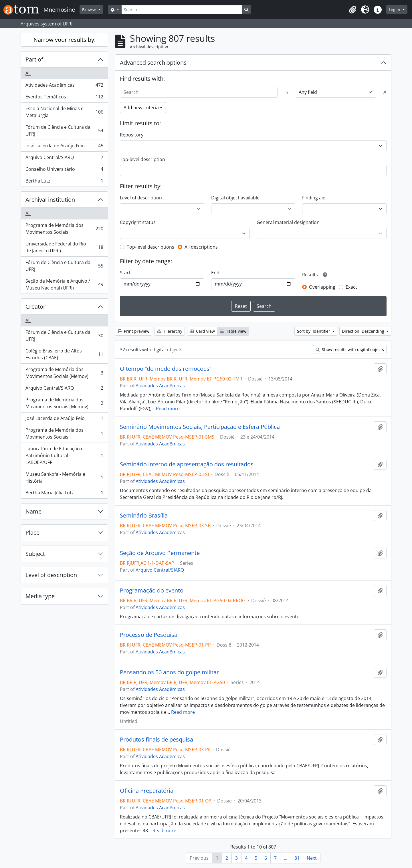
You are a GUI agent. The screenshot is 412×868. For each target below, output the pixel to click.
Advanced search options (153, 63)
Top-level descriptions (150, 247)
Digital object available (235, 198)
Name (33, 511)
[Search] (182, 10)
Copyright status (138, 222)
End (215, 273)
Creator (35, 307)
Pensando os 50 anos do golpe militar (169, 672)
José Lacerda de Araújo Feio (64, 147)
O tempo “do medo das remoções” (166, 369)
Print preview (133, 331)
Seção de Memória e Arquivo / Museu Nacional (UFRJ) (64, 284)
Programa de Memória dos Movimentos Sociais (64, 229)
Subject (35, 554)
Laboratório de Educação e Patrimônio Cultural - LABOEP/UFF (64, 455)
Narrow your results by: (65, 40)
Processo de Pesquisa (149, 635)
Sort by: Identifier (314, 331)
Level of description (51, 575)
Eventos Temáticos (64, 98)
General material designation (288, 222)
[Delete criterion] (385, 92)
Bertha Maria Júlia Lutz (64, 494)
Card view (202, 331)
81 (297, 858)
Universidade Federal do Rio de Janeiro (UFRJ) (64, 247)
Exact (351, 287)
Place (32, 533)
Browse (90, 10)
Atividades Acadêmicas (64, 86)
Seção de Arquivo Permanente (160, 553)
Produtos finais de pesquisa (157, 740)
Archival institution (50, 200)
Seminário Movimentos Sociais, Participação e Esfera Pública (200, 427)
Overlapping (322, 287)
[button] (352, 10)
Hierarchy (170, 331)
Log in (395, 10)
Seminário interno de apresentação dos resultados (187, 464)
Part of (34, 59)
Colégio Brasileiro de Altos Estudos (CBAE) (64, 354)
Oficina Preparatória (147, 791)
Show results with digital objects (350, 349)
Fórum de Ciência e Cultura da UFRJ (64, 130)
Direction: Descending (364, 331)
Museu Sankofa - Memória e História (64, 477)
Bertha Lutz (64, 182)
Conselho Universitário (64, 170)
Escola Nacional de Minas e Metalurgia (64, 112)
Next (312, 858)
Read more (168, 409)
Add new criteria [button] (141, 108)
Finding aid (314, 198)
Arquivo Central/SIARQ (64, 159)
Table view (233, 331)
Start (125, 273)
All (28, 73)
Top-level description (142, 159)
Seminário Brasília (144, 516)
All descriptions (201, 247)
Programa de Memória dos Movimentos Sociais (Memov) (64, 373)
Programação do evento (152, 590)
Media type (40, 596)
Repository (132, 135)
